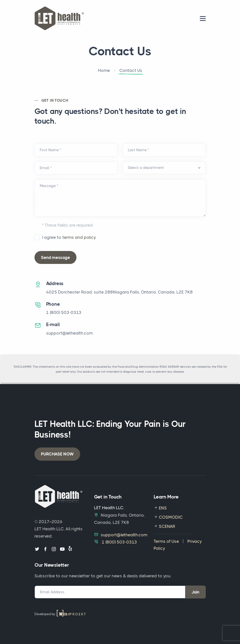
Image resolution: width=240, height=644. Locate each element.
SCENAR (167, 526)
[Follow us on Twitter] (37, 549)
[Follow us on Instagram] (54, 549)
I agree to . (69, 237)
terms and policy (79, 237)
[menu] (203, 19)
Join (195, 592)
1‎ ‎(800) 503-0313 (64, 312)
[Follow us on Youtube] (62, 549)
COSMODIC (170, 517)
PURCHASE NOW (57, 454)
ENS (162, 508)
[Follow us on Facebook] (45, 549)
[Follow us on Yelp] (70, 549)
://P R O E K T (71, 614)
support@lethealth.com (69, 333)
